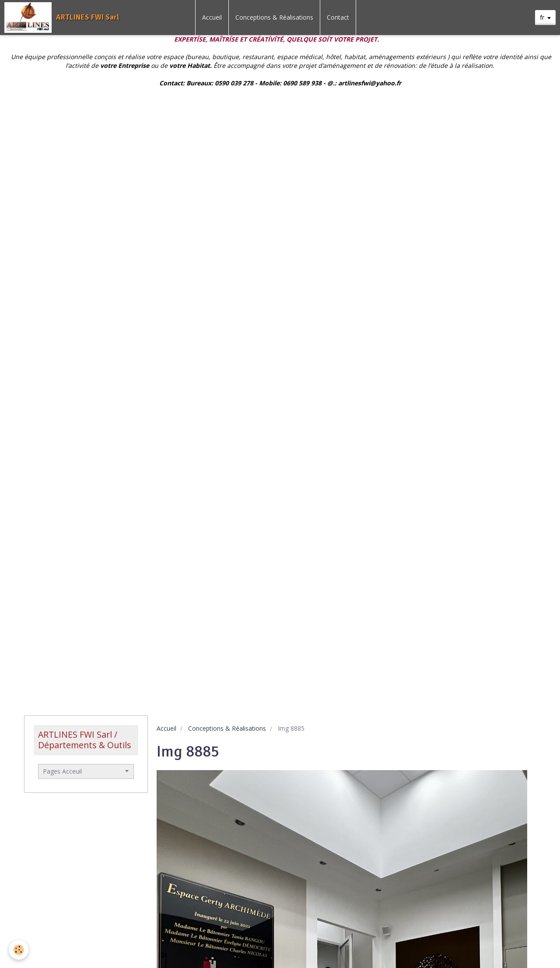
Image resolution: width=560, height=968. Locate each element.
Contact (338, 17)
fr (542, 17)
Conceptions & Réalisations (274, 17)
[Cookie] (19, 950)
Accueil (212, 17)
